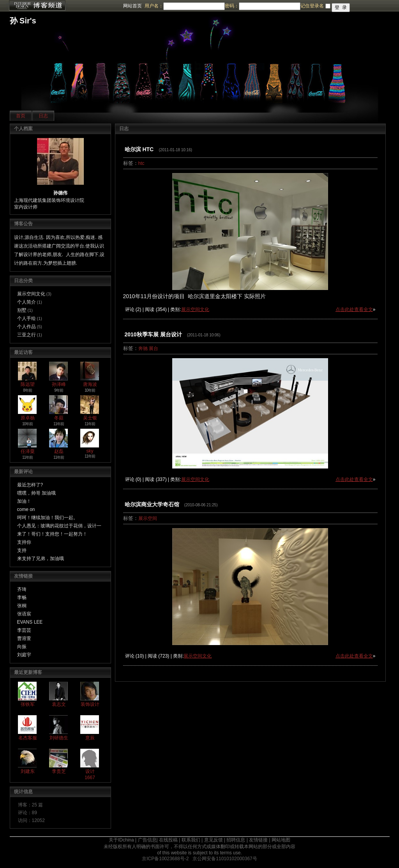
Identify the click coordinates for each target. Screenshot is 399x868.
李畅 (22, 598)
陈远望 (28, 384)
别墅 (22, 310)
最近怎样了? (30, 485)
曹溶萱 (24, 638)
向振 (22, 647)
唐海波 (90, 384)
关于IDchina (121, 840)
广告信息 (147, 840)
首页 (21, 116)
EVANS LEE (30, 622)
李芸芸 (24, 630)
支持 (22, 550)
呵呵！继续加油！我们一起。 (48, 518)
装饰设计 (90, 704)
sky (90, 451)
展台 (154, 348)
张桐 (22, 606)
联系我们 (191, 840)
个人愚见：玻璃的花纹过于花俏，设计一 (59, 526)
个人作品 (26, 327)
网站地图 (281, 840)
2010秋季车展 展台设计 (153, 334)
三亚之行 (26, 335)
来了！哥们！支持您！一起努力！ (52, 534)
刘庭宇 (24, 655)
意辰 (90, 738)
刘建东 (28, 771)
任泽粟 (28, 451)
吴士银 (90, 418)
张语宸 (24, 614)
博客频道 (37, 6)
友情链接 (258, 840)
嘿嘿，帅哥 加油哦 (36, 493)
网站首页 (132, 6)
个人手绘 (26, 318)
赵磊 (59, 451)
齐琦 (22, 589)
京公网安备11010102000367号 (225, 859)
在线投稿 (168, 840)
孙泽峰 (59, 384)
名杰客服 (28, 738)
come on (26, 509)
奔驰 (143, 348)
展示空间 (148, 518)
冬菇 (59, 418)
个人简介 (26, 302)
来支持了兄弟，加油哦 (41, 559)
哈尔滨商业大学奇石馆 (152, 504)
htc (141, 163)
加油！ (24, 501)
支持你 (24, 542)
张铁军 (28, 704)
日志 (43, 116)
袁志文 (59, 704)
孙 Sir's (23, 21)
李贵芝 (59, 771)
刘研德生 (59, 738)
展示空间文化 (31, 294)
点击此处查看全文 (354, 309)
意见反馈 (214, 840)
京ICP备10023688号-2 (165, 859)
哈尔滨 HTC (139, 149)
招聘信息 (236, 840)
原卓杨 (28, 418)
